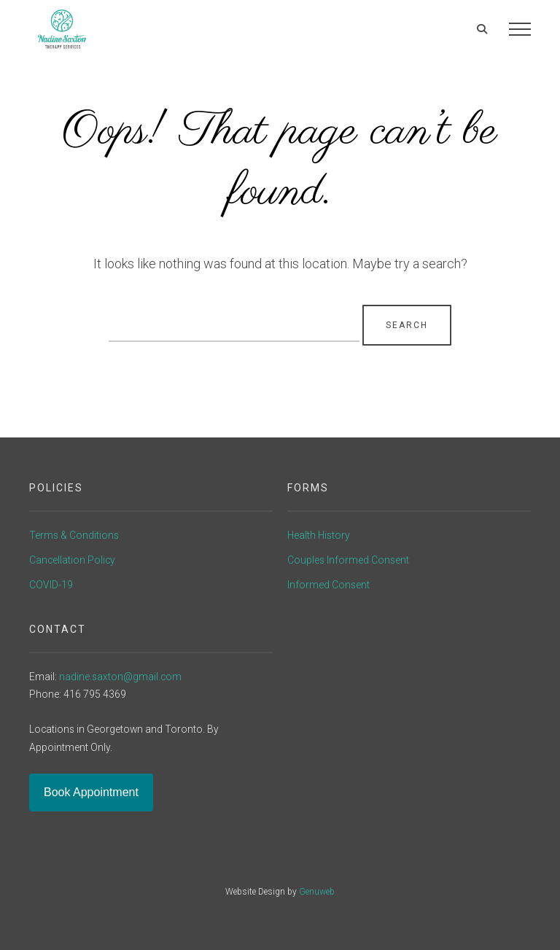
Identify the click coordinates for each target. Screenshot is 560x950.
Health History (319, 535)
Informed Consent (328, 585)
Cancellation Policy (72, 560)
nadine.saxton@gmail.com (120, 677)
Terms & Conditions (74, 535)
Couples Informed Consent (348, 560)
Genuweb (317, 892)
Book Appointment (91, 792)
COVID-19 (51, 585)
